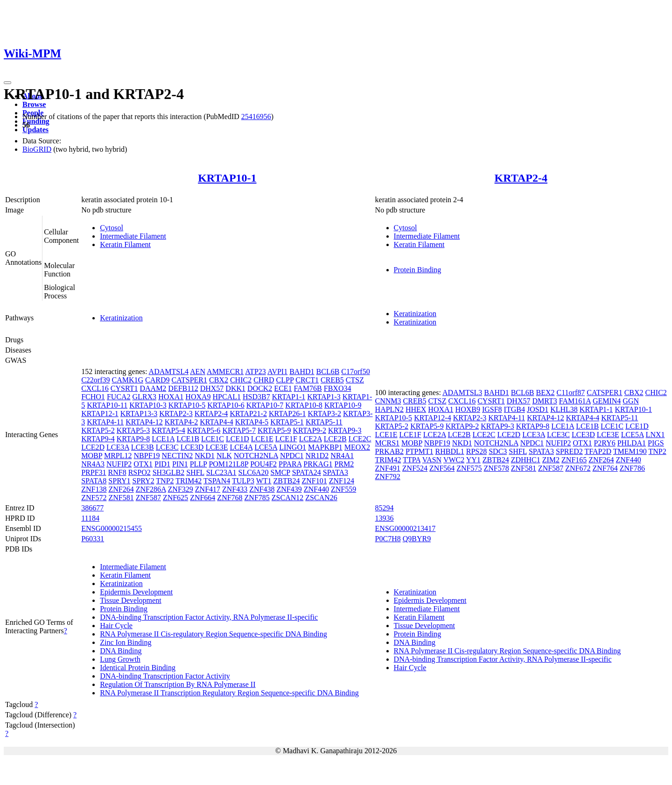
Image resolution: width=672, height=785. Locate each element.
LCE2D (93, 447)
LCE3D (192, 447)
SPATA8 (94, 481)
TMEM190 (630, 451)
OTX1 (143, 464)
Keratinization (121, 318)
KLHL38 (564, 409)
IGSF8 (492, 409)
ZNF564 (442, 468)
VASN (432, 460)
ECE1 (283, 388)
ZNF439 (289, 489)
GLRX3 (145, 397)
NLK (224, 456)
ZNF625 (175, 498)
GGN (631, 401)
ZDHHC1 (526, 460)
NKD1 (205, 456)
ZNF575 (469, 468)
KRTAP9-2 (309, 430)
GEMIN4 (607, 401)
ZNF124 (342, 481)
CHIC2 (241, 380)
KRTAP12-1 (100, 414)
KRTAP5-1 (287, 422)
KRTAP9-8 (133, 439)
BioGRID (37, 149)
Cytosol (112, 228)
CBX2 (219, 380)
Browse (34, 104)
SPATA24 (307, 472)
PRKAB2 (389, 451)
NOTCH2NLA (256, 456)
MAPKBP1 (325, 447)
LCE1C (213, 439)
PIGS (656, 443)
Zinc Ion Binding (126, 642)
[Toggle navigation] (7, 83)
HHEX (416, 409)
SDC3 (498, 451)
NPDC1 (292, 456)
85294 (385, 508)
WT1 (264, 481)
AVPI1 (277, 371)
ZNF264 (121, 489)
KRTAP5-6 (204, 430)
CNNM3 (388, 401)
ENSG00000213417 (406, 528)
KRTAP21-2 (248, 414)
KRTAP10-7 (265, 405)
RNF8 (117, 472)
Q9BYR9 (417, 539)
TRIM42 (189, 481)
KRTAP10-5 (187, 405)
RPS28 (476, 451)
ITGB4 (514, 409)
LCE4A (241, 447)
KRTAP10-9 (343, 405)
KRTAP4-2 (182, 422)
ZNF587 (148, 498)
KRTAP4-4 (217, 422)
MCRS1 (387, 443)
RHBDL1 (450, 451)
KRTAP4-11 (105, 422)
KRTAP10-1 (227, 178)
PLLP (199, 464)
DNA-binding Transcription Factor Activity (165, 676)
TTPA (412, 460)
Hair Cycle (116, 626)
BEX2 (545, 392)
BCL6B (328, 371)
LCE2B (335, 439)
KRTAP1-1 (289, 397)
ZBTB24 (287, 481)
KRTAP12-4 (433, 418)
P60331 (93, 539)
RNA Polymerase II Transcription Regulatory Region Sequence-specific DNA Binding (229, 693)
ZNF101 (314, 481)
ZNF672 (578, 468)
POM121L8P (228, 464)
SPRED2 (569, 451)
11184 (90, 518)
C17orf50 (355, 371)
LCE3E (217, 447)
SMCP (280, 472)
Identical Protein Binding (138, 668)
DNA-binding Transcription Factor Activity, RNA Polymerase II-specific (209, 617)
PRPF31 (94, 472)
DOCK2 (260, 388)
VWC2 (454, 460)
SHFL (195, 472)
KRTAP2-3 (176, 414)
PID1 (162, 464)
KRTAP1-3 (324, 397)
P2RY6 (604, 443)
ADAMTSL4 (169, 371)
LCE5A (266, 447)
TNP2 (165, 481)
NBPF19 (147, 456)
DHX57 (212, 388)
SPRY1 (119, 481)
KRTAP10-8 (304, 405)
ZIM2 (551, 460)
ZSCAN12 (287, 498)
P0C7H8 (388, 539)
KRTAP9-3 (345, 430)
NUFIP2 (119, 464)
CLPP (285, 380)
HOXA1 (171, 397)
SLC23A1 (221, 472)
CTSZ (355, 380)
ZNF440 (316, 489)
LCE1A (163, 439)
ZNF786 (632, 468)
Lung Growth (120, 659)
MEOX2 (357, 447)
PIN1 (180, 464)
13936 (385, 518)
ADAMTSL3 (462, 392)
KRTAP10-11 (107, 405)
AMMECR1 (225, 371)
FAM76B (308, 388)
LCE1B (188, 439)
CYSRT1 (124, 388)
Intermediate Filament (133, 236)
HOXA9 (198, 397)
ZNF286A (151, 489)
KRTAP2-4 (521, 178)
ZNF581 (121, 498)
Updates (35, 130)
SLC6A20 (254, 472)
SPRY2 (143, 481)
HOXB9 (468, 409)
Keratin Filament (125, 244)
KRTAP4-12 (144, 422)
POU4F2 (263, 464)
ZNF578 (497, 468)
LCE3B (143, 447)
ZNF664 (203, 498)
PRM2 (344, 464)
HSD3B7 (256, 397)
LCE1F (286, 439)
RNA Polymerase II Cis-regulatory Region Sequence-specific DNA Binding (213, 634)
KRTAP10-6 (226, 405)
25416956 (256, 117)
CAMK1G (128, 380)
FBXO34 (338, 388)
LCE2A (311, 439)
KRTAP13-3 (139, 414)
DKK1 (235, 388)
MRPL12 (118, 456)
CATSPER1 (189, 380)
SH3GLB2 (168, 472)
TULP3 (243, 481)
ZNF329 (181, 489)
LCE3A (118, 447)
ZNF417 (208, 489)
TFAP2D (598, 451)
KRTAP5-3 (133, 430)
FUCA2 (119, 397)
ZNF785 (257, 498)
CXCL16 (95, 388)
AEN (198, 371)
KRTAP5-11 (324, 422)
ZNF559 (343, 489)
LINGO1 (293, 447)
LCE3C (167, 447)
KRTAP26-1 (287, 414)
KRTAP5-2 (98, 430)
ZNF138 (94, 489)
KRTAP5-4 (168, 430)
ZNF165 (574, 460)
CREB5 (332, 380)
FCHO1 (93, 397)
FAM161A (575, 401)
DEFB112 (183, 388)
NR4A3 (93, 464)
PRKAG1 (318, 464)
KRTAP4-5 (252, 422)
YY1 (473, 460)
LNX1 (655, 435)
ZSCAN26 (321, 498)
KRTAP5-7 (239, 430)
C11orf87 (570, 392)
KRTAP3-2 (324, 414)
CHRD (264, 380)
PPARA (290, 464)
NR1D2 (317, 456)
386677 (92, 508)
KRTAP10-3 (148, 405)
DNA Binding (121, 651)
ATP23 (255, 371)
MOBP (92, 456)
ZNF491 (388, 468)
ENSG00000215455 (112, 528)
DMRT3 (544, 401)
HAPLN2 (389, 409)
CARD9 (157, 380)
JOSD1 (538, 409)
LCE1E (262, 439)
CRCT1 (307, 380)
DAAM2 (153, 388)
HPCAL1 (227, 397)
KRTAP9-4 (98, 439)
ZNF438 (262, 489)
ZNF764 (605, 468)
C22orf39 (95, 380)
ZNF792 (388, 477)
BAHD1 (302, 371)
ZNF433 (235, 489)
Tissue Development (130, 600)
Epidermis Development (136, 592)
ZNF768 (230, 498)
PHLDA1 (632, 443)
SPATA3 (336, 472)
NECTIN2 (178, 456)
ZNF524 (415, 468)
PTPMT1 (420, 451)
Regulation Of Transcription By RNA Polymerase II (178, 684)
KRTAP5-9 (274, 430)
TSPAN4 (217, 481)
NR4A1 (342, 456)
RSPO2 (140, 472)
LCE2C (360, 439)
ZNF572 (94, 498)
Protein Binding (418, 270)
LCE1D (238, 439)
